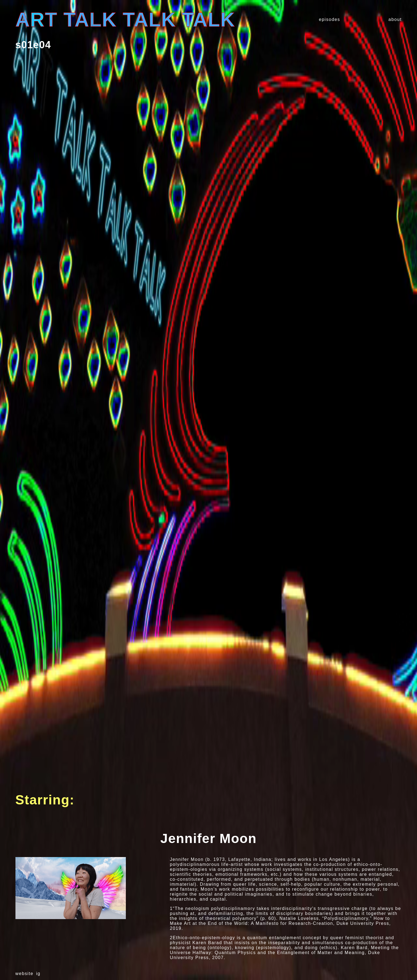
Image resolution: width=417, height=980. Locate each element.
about (395, 19)
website (24, 974)
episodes (330, 19)
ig (38, 974)
